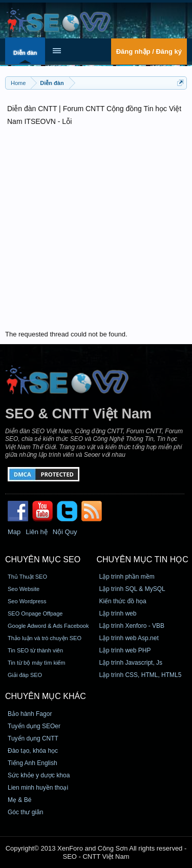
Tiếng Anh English (33, 763)
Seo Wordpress (27, 601)
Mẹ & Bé (19, 800)
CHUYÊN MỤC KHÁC (46, 696)
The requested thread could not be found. (66, 334)
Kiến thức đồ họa (122, 601)
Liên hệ (36, 532)
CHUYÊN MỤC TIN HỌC (142, 559)
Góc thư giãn (25, 812)
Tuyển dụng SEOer (34, 726)
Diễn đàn (25, 53)
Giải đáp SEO (25, 675)
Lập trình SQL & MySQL (132, 589)
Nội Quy (65, 532)
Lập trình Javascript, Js (131, 663)
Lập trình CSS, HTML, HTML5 (140, 675)
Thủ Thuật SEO (27, 577)
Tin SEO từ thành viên (35, 650)
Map (14, 532)
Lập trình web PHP (125, 650)
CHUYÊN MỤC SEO (43, 559)
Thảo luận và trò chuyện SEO (45, 638)
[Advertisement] (96, 229)
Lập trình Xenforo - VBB (132, 626)
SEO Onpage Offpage (35, 613)
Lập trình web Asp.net (129, 638)
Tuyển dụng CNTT (33, 738)
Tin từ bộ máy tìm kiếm (37, 663)
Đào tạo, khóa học (33, 751)
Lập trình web (118, 613)
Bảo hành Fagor (30, 714)
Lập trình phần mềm (126, 577)
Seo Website (24, 589)
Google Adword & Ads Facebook (48, 626)
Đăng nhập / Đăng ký (149, 51)
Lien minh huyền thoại (38, 788)
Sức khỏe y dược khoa (39, 775)
